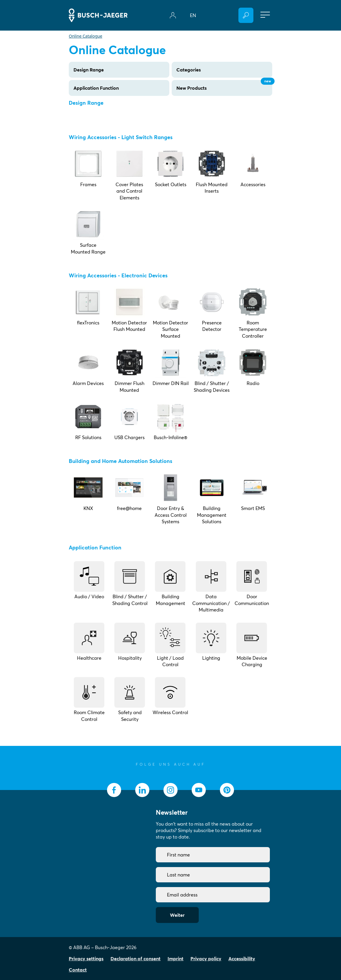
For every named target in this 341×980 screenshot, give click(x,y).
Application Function (96, 88)
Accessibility (242, 959)
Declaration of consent (136, 959)
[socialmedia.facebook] (114, 790)
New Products (224, 85)
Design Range (89, 70)
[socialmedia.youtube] (199, 790)
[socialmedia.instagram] (170, 790)
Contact (78, 970)
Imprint (175, 959)
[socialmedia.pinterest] (227, 790)
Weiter (177, 915)
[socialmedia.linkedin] (142, 790)
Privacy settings (86, 959)
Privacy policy (206, 959)
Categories (189, 70)
